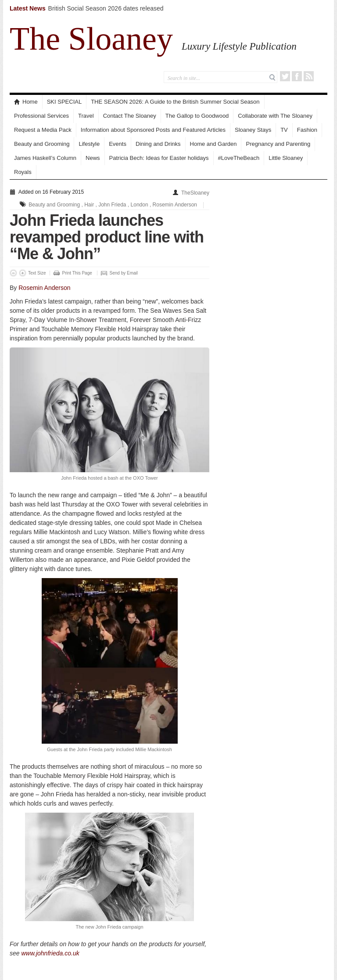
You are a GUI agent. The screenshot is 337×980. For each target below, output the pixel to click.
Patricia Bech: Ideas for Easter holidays (159, 158)
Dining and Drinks (158, 144)
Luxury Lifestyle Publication (239, 46)
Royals (23, 172)
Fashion (307, 130)
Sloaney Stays (253, 130)
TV (284, 130)
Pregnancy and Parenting (278, 144)
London (140, 205)
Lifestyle (89, 144)
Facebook (297, 76)
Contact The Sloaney (130, 116)
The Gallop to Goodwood (197, 116)
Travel (86, 116)
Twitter (285, 76)
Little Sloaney (286, 158)
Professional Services (41, 116)
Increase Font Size (23, 273)
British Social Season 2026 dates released (106, 8)
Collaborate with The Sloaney (275, 116)
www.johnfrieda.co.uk (50, 953)
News (93, 158)
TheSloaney (195, 193)
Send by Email (124, 273)
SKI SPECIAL (64, 102)
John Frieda (112, 205)
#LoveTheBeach (239, 158)
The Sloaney (91, 39)
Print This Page (77, 273)
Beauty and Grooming (42, 144)
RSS (309, 76)
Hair (89, 205)
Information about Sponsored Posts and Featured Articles (153, 130)
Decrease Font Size (13, 273)
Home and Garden (213, 144)
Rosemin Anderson (175, 205)
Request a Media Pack (43, 130)
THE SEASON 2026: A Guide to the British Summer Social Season (175, 102)
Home (26, 102)
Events (118, 144)
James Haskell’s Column (45, 158)
